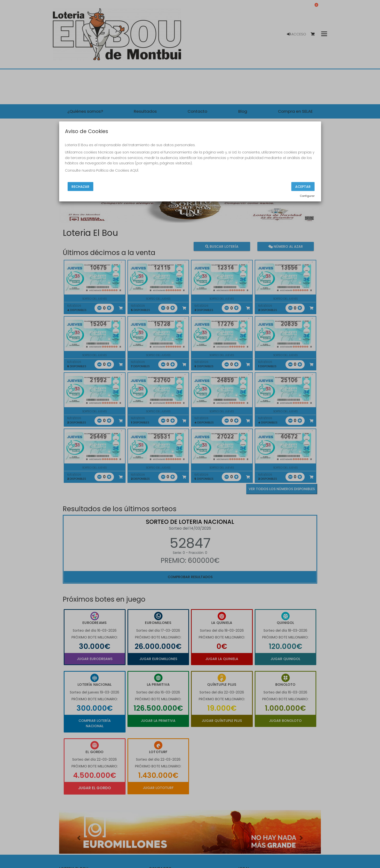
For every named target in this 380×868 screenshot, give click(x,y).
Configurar (307, 196)
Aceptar (303, 186)
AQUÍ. (134, 170)
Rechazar (80, 186)
